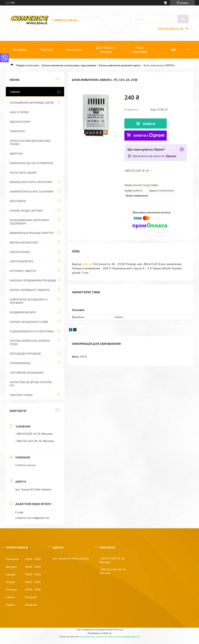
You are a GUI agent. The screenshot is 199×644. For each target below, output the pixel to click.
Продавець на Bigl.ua (100, 633)
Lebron (87, 264)
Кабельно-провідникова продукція (33, 280)
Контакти (74, 49)
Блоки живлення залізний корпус (120, 65)
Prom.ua (118, 629)
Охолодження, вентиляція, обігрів (32, 103)
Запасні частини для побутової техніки (30, 142)
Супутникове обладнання (26, 373)
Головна (20, 49)
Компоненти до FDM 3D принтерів (31, 163)
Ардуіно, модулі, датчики (26, 211)
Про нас (47, 49)
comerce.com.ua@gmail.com (32, 518)
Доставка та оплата (106, 49)
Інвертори (16, 154)
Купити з (149, 135)
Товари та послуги (28, 65)
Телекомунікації (20, 363)
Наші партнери (140, 49)
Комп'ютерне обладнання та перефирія (29, 301)
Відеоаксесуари (20, 122)
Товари (15, 92)
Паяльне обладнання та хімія (29, 322)
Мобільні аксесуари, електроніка (31, 182)
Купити (149, 124)
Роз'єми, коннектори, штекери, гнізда (30, 342)
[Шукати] (183, 19)
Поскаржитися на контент (94, 636)
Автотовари (18, 201)
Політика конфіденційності (125, 636)
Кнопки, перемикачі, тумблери (30, 290)
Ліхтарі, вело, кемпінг (23, 173)
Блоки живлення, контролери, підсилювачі (69, 65)
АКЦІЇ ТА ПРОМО (19, 112)
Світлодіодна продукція (25, 354)
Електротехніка (20, 252)
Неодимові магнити (23, 312)
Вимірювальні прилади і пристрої (32, 233)
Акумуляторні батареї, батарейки (32, 192)
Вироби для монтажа (24, 243)
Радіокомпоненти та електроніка (32, 331)
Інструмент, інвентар (23, 271)
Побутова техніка (21, 395)
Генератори (17, 131)
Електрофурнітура (22, 261)
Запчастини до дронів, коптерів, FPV (31, 384)
